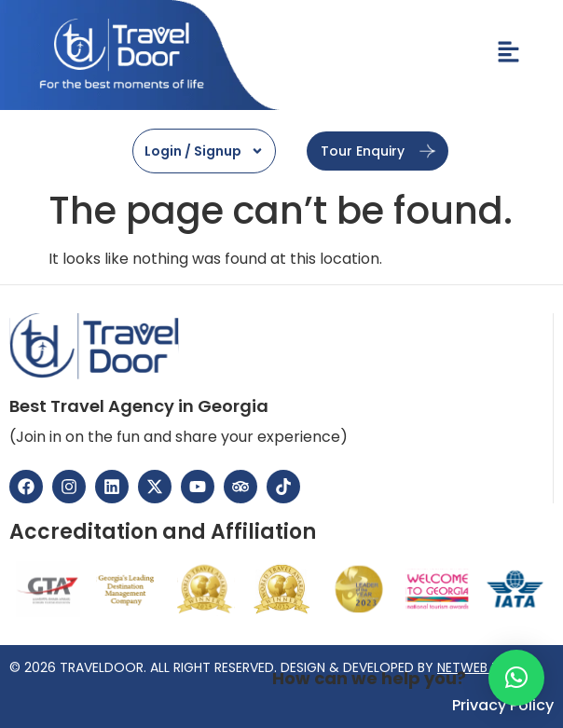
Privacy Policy (503, 706)
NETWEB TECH (481, 667)
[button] (516, 678)
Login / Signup (204, 151)
